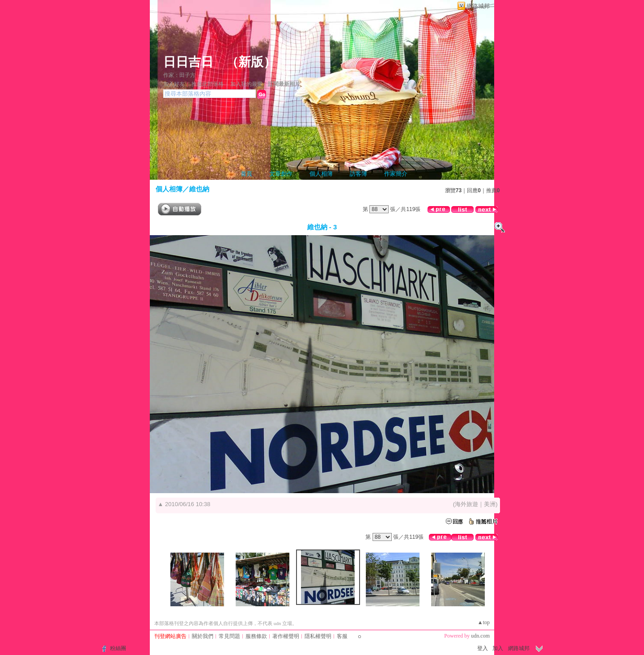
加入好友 (174, 84)
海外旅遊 (466, 504)
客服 (342, 636)
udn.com (480, 636)
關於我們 (203, 636)
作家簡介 (396, 174)
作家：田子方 (179, 75)
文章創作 (281, 174)
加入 (498, 648)
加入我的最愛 (246, 84)
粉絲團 (118, 648)
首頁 (246, 174)
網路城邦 (478, 6)
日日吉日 (188, 62)
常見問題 (229, 636)
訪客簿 (358, 174)
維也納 (199, 189)
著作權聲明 (286, 636)
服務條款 (256, 636)
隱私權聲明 (318, 636)
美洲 (490, 504)
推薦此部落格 (208, 84)
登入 (483, 648)
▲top (484, 622)
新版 (251, 62)
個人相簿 (321, 174)
